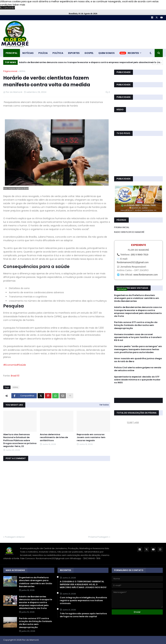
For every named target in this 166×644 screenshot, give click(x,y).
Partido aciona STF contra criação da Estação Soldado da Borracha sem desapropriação (136, 325)
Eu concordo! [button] (7, 8)
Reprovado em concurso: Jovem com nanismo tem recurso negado (91, 437)
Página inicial (10, 71)
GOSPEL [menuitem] (89, 53)
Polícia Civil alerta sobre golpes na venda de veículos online (138, 369)
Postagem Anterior (15, 537)
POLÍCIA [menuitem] (43, 53)
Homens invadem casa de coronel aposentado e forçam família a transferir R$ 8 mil (138, 337)
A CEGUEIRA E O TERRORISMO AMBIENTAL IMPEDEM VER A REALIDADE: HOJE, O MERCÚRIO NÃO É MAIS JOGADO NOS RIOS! (83, 585)
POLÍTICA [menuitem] (58, 53)
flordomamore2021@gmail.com (133, 262)
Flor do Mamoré (30, 640)
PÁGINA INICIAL (122, 227)
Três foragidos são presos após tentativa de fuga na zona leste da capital (83, 615)
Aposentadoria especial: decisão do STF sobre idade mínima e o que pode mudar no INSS (137, 380)
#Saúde (21, 365)
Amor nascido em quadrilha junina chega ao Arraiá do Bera (138, 360)
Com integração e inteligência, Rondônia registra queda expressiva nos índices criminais (83, 601)
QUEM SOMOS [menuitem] (107, 53)
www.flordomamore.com (146, 275)
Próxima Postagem (98, 537)
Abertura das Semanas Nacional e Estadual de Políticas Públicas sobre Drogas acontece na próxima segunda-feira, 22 (20, 440)
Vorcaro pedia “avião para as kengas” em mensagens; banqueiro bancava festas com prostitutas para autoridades (138, 349)
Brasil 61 (15, 376)
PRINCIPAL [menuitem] (12, 53)
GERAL (22, 71)
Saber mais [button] (19, 5)
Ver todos (104, 405)
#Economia (10, 365)
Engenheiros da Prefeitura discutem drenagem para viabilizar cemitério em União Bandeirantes (137, 298)
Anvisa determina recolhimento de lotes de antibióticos (54, 437)
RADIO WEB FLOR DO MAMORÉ (129, 232)
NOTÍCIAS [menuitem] (28, 53)
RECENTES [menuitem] (133, 53)
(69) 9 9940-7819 (139, 255)
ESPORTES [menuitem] (74, 53)
